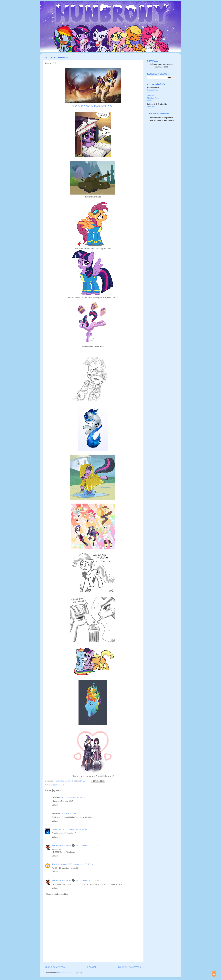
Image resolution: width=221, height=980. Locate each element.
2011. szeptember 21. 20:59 (73, 797)
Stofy (149, 101)
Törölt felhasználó (60, 864)
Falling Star (57, 829)
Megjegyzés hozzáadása (57, 894)
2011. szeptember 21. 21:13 (72, 813)
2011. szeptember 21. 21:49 (87, 846)
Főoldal (91, 967)
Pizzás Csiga (153, 90)
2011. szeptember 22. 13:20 (81, 864)
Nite (149, 93)
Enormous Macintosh (65, 781)
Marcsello (151, 106)
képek (61, 785)
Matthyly (151, 95)
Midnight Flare (153, 98)
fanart (55, 785)
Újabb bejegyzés (55, 967)
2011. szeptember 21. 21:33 (75, 829)
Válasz (55, 805)
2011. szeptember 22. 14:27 (87, 880)
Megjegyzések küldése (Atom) (69, 973)
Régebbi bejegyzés (129, 967)
